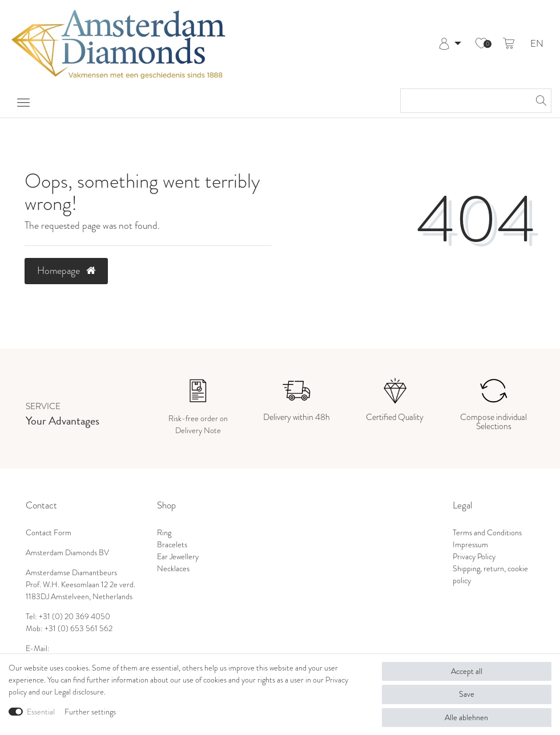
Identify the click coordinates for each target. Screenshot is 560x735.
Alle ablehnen (466, 718)
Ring (164, 533)
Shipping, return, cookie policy (490, 575)
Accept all (467, 671)
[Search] (539, 101)
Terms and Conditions (487, 533)
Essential (41, 712)
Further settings (90, 712)
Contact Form (49, 533)
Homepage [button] (66, 270)
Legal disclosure (79, 692)
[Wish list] (481, 44)
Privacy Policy (474, 557)
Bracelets (172, 545)
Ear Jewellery (178, 557)
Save (467, 694)
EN (537, 44)
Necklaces (173, 569)
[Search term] (464, 101)
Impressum (470, 545)
